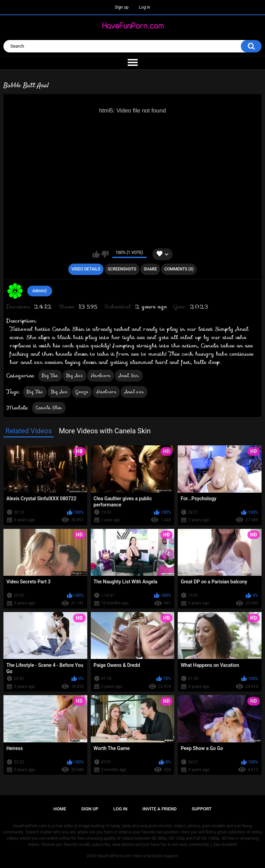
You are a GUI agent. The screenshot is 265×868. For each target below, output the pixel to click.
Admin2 (40, 291)
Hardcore (101, 376)
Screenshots (122, 269)
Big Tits (50, 376)
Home (60, 809)
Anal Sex (129, 376)
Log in (145, 7)
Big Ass (75, 376)
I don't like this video (105, 254)
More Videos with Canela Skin (105, 431)
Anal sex (134, 392)
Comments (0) (179, 269)
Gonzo (82, 392)
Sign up (122, 7)
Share (150, 269)
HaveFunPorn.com (114, 856)
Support (202, 809)
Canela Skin (49, 408)
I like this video (96, 254)
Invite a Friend (160, 809)
